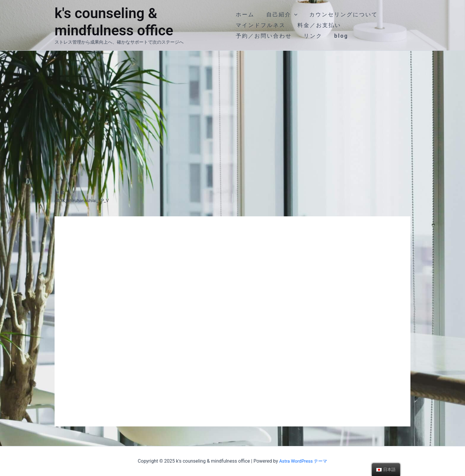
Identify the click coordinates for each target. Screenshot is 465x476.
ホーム (245, 14)
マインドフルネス (261, 25)
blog (339, 36)
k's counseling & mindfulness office (114, 22)
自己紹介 (281, 15)
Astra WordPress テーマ (303, 461)
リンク (312, 36)
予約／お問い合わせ (264, 36)
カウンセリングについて (341, 14)
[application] (293, 15)
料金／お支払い (318, 25)
